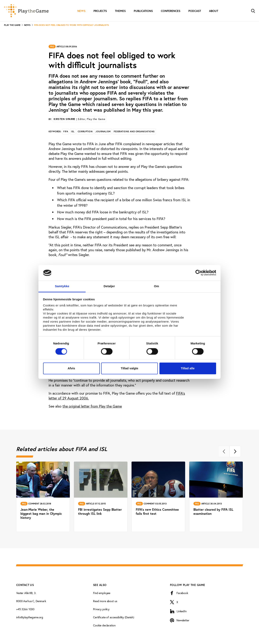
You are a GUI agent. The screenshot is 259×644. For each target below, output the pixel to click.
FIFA (66, 131)
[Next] (235, 451)
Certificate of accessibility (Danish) (114, 617)
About (214, 11)
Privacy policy (101, 609)
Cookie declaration (104, 625)
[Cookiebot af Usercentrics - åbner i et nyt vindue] (198, 273)
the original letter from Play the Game (92, 406)
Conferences (171, 11)
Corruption (85, 131)
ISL (73, 131)
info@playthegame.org (30, 617)
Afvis (71, 368)
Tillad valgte (129, 368)
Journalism (103, 131)
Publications (143, 11)
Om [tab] (157, 286)
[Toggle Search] (253, 11)
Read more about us (105, 601)
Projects (100, 11)
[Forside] (26, 11)
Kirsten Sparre (79, 119)
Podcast (195, 11)
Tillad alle (188, 368)
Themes (120, 11)
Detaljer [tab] (109, 286)
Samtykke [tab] (62, 286)
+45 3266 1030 (25, 609)
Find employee (102, 593)
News (81, 11)
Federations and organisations (134, 131)
